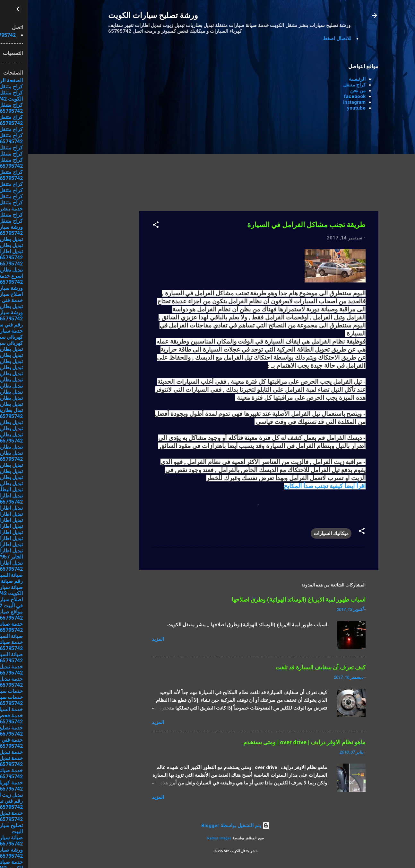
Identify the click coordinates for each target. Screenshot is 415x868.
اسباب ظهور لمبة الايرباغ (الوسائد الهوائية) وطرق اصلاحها (271, 600)
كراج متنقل (326, 85)
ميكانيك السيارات (303, 533)
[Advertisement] (85, 153)
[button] (128, 226)
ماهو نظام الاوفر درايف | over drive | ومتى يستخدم (277, 742)
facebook (327, 96)
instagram (326, 102)
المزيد (130, 639)
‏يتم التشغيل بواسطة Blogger (208, 826)
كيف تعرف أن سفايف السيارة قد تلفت (293, 667)
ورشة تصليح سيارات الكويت (125, 15)
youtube (328, 108)
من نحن (330, 91)
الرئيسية (329, 79)
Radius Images (191, 838)
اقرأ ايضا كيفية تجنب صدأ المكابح (297, 486)
